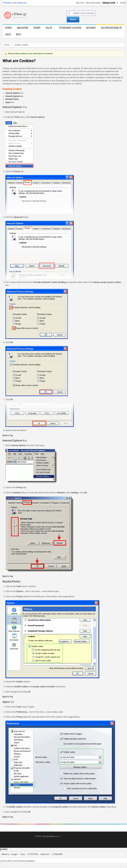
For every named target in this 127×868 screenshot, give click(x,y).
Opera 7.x (10, 102)
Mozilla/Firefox (12, 99)
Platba (123, 3)
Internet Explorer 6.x (14, 96)
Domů (7, 45)
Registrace (22, 3)
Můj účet (80, 3)
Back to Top (8, 435)
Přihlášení (8, 3)
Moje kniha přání (93, 3)
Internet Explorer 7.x (14, 93)
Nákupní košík (109, 3)
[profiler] (4, 849)
